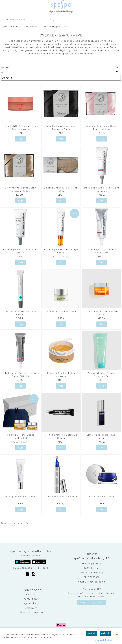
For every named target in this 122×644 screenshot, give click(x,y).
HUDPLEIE (15, 27)
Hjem (5, 27)
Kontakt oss (30, 599)
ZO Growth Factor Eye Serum (61, 497)
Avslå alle (92, 633)
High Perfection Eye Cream (61, 311)
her (31, 523)
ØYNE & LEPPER (31, 27)
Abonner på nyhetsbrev (92, 603)
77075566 (94, 577)
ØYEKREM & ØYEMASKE (55, 27)
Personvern (31, 608)
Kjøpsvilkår (31, 603)
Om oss (31, 594)
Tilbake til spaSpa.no (31, 613)
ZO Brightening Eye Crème (20, 497)
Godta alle (105, 633)
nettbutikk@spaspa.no (92, 582)
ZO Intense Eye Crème (102, 497)
